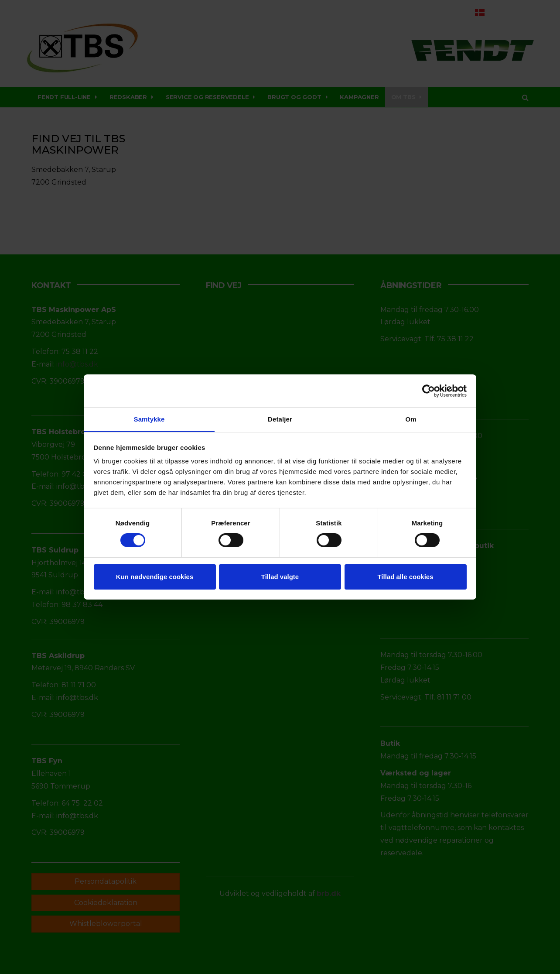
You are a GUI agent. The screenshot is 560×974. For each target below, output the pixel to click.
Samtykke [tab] (149, 419)
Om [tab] (411, 419)
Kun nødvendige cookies (155, 577)
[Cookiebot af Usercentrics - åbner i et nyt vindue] (429, 391)
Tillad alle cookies (405, 577)
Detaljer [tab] (280, 419)
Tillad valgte (280, 577)
